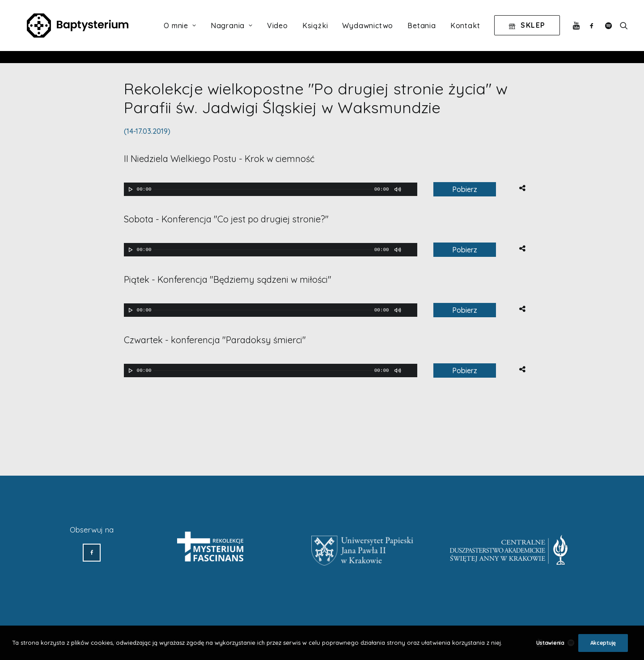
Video (278, 32)
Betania (422, 32)
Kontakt (465, 32)
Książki (315, 32)
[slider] (263, 189)
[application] (271, 189)
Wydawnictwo (368, 32)
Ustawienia (550, 643)
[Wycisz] (397, 189)
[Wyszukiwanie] (622, 32)
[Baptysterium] (82, 32)
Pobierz (465, 189)
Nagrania (232, 32)
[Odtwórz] (130, 189)
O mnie (180, 32)
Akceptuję (603, 643)
